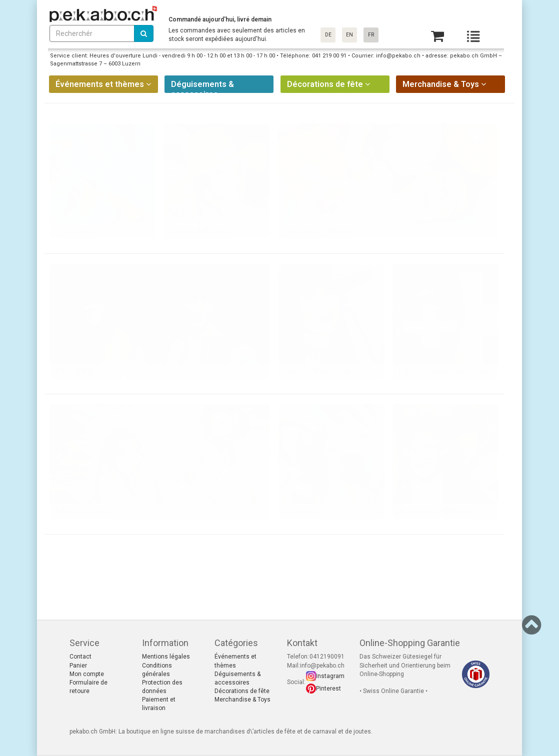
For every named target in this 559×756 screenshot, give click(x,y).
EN (349, 35)
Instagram (330, 676)
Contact (80, 657)
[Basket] (437, 36)
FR (371, 35)
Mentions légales (166, 657)
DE (328, 35)
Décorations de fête (242, 691)
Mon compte (87, 674)
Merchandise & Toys (242, 700)
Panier (78, 666)
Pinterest (328, 689)
